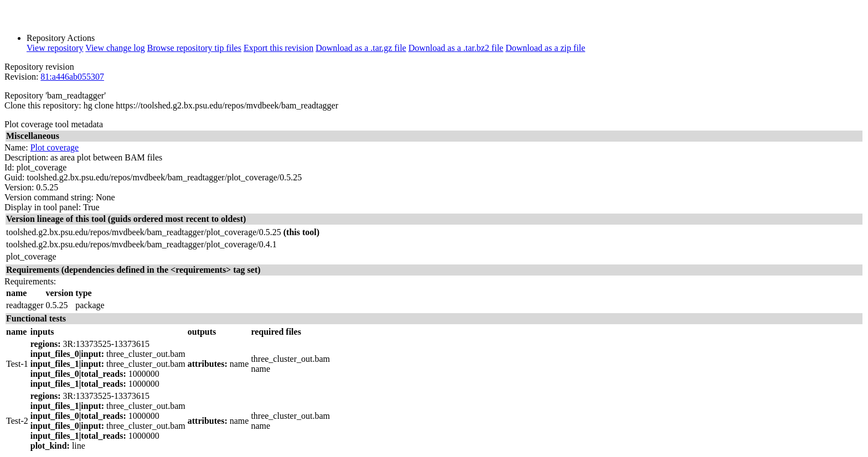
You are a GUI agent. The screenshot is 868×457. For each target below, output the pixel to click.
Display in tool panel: (43, 207)
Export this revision (278, 48)
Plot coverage (55, 147)
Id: (9, 167)
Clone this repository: (43, 105)
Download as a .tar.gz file (361, 48)
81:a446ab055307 (72, 77)
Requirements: (30, 281)
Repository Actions (61, 38)
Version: (19, 187)
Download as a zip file (545, 48)
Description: (26, 157)
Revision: (21, 77)
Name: (16, 147)
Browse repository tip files (194, 48)
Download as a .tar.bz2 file (456, 48)
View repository (55, 48)
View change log (115, 48)
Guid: (14, 177)
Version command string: (49, 197)
